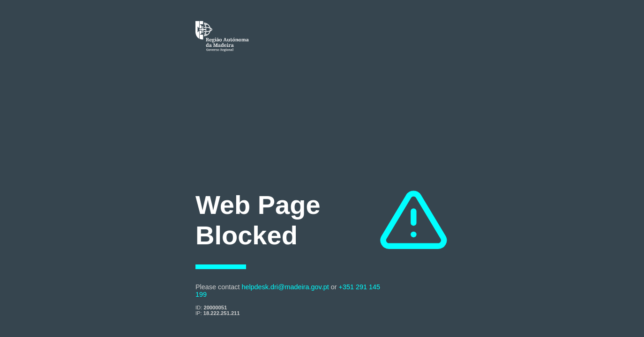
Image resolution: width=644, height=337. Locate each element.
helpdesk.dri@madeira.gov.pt (285, 287)
